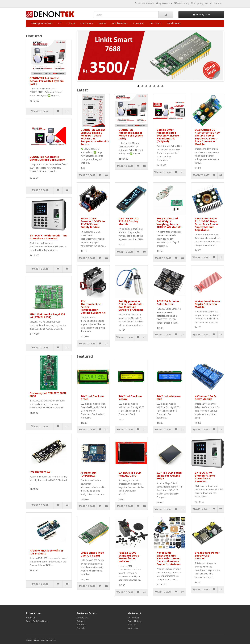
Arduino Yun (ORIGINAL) (88, 474)
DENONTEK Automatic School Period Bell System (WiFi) (47, 81)
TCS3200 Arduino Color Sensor (168, 303)
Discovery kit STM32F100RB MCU (48, 394)
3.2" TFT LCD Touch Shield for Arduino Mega (169, 475)
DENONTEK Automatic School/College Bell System (47, 158)
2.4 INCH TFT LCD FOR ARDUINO (130, 474)
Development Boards (42, 23)
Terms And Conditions (37, 621)
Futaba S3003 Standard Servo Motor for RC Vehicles (129, 557)
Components (87, 23)
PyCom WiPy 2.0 (40, 472)
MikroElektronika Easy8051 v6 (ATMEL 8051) (47, 316)
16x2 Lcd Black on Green (92, 398)
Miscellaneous (174, 23)
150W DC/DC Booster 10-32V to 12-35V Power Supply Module (93, 223)
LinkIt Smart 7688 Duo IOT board (92, 554)
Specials (81, 628)
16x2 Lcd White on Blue (169, 398)
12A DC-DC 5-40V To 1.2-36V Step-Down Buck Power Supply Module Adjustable (207, 224)
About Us (31, 618)
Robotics (71, 23)
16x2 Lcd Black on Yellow (130, 398)
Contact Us (82, 618)
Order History (134, 621)
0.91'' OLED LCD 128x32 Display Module (129, 221)
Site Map (81, 625)
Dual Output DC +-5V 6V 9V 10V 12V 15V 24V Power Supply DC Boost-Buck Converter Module (207, 137)
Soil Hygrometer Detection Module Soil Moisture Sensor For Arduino (131, 305)
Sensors (102, 23)
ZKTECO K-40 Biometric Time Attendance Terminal (49, 237)
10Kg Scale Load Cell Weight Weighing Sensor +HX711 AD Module (169, 223)
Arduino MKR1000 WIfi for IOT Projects (47, 552)
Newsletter (133, 628)
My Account (133, 618)
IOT (60, 23)
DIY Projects (156, 23)
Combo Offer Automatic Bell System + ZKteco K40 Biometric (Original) (168, 135)
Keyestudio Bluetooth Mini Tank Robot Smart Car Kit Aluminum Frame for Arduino (169, 558)
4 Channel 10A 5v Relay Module (206, 398)
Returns (81, 621)
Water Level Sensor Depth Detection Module (208, 304)
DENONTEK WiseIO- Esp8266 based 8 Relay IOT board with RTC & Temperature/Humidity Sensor (96, 137)
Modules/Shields (120, 23)
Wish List (132, 625)
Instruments (139, 23)
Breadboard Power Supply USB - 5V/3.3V (207, 555)
